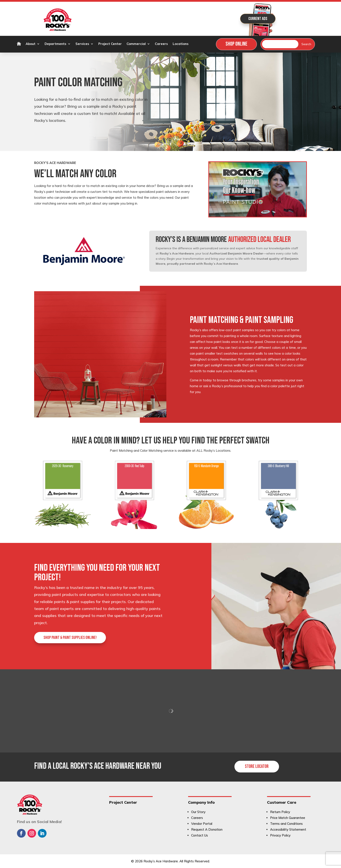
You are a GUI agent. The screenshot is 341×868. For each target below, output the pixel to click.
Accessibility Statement (288, 829)
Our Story (198, 812)
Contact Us (200, 835)
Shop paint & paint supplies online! (70, 638)
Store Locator (257, 766)
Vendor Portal (202, 824)
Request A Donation (207, 829)
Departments (55, 44)
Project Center (110, 44)
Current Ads (258, 19)
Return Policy (280, 812)
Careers (161, 44)
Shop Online (236, 44)
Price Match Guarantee (288, 818)
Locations (181, 44)
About (31, 44)
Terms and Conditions (286, 824)
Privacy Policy (280, 835)
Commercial (136, 44)
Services (82, 44)
